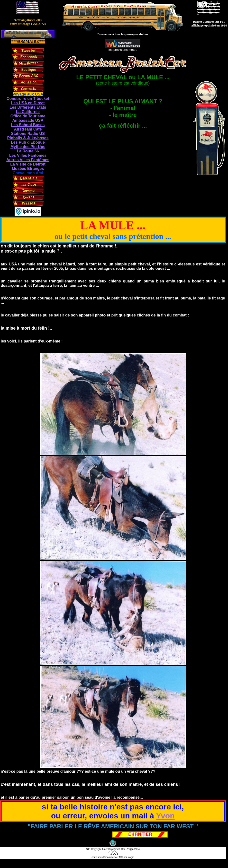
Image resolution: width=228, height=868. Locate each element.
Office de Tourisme (28, 116)
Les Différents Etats (28, 107)
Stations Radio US (28, 134)
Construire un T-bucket (28, 99)
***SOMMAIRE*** (28, 41)
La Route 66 (28, 151)
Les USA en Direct (28, 103)
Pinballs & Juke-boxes (28, 138)
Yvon (165, 816)
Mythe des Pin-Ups (28, 147)
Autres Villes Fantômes (28, 160)
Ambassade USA (28, 120)
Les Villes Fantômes (28, 155)
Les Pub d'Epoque (28, 142)
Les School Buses (28, 125)
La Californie (28, 112)
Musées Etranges (28, 169)
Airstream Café (28, 129)
